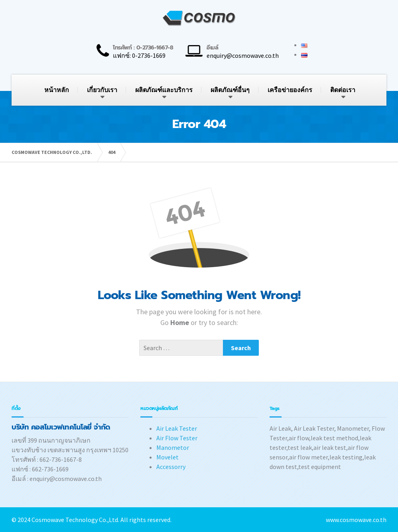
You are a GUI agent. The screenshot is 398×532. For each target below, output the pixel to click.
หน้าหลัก (57, 90)
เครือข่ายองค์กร (290, 90)
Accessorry (171, 467)
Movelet (167, 457)
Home (180, 322)
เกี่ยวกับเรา (102, 90)
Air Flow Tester (177, 438)
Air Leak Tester (177, 428)
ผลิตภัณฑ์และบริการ (164, 90)
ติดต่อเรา (343, 90)
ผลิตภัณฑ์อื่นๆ (230, 90)
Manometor (173, 447)
